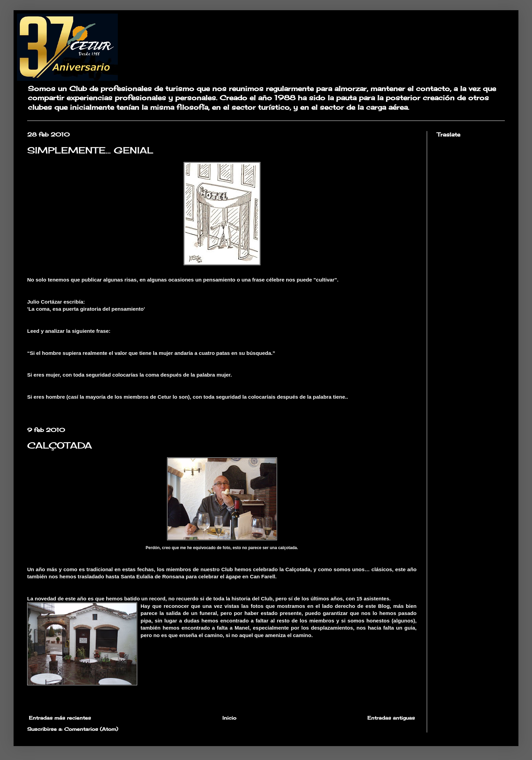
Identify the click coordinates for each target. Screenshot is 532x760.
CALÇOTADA (60, 445)
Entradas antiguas (391, 718)
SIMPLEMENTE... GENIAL (90, 150)
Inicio (229, 718)
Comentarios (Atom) (91, 729)
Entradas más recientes (60, 718)
